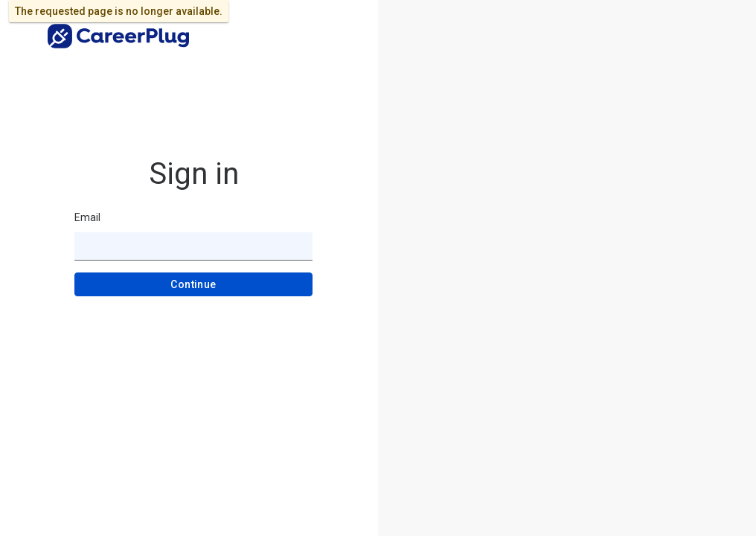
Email (87, 217)
